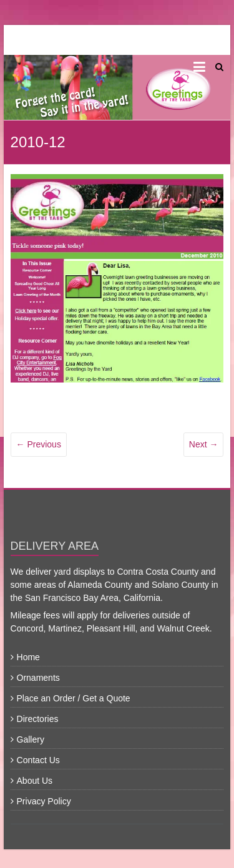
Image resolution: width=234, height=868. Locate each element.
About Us (35, 781)
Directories (38, 719)
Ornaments (38, 678)
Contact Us (38, 760)
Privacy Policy (44, 801)
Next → (204, 444)
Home (28, 657)
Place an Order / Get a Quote (74, 698)
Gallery (31, 739)
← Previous (39, 444)
